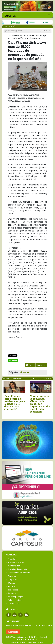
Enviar (30, 365)
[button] (33, 379)
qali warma (24, 372)
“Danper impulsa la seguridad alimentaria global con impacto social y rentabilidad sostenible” (40, 404)
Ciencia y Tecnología (17, 569)
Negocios (12, 579)
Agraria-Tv (13, 559)
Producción (13, 590)
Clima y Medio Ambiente (19, 573)
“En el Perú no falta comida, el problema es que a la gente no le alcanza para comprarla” (14, 403)
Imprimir (41, 365)
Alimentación (14, 566)
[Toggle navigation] (49, 15)
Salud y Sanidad (15, 600)
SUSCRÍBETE (13, 632)
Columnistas (14, 603)
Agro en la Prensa (16, 562)
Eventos (12, 576)
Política (11, 586)
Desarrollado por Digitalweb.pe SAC (27, 642)
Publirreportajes (15, 597)
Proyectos (13, 593)
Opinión (12, 583)
